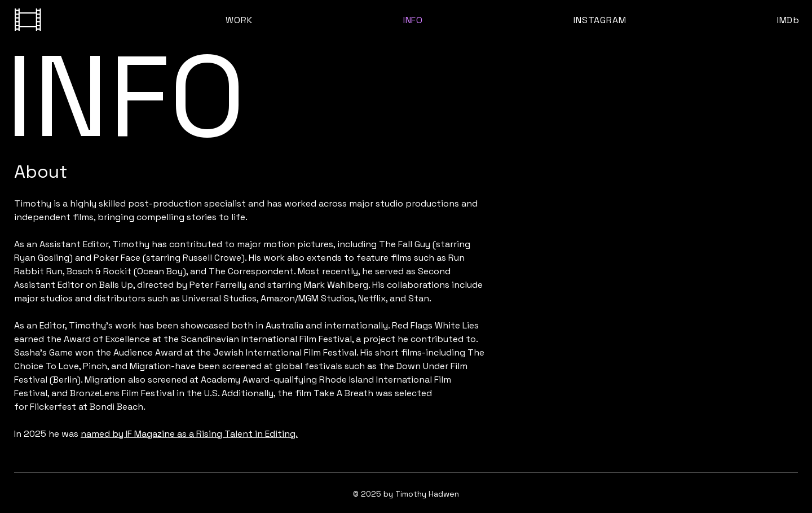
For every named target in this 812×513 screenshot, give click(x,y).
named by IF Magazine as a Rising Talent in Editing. (189, 434)
